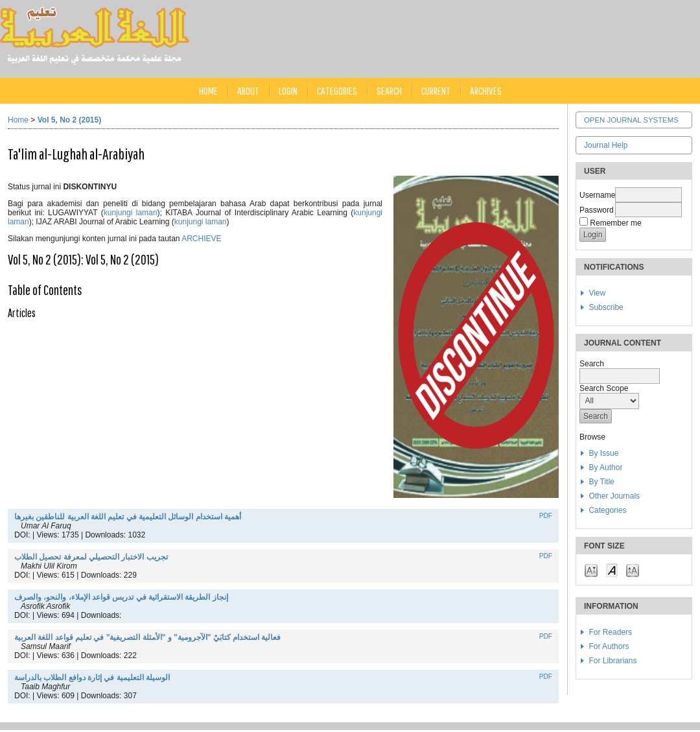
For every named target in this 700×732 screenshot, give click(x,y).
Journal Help (606, 145)
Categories (607, 510)
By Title (601, 482)
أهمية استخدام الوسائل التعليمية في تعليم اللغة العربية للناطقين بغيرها (128, 517)
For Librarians (612, 661)
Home (208, 90)
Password (597, 210)
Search (389, 90)
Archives (486, 90)
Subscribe (606, 307)
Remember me (615, 223)
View (597, 293)
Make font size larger (633, 570)
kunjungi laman (131, 213)
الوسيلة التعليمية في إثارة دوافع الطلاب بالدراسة (92, 678)
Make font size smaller (591, 570)
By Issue (603, 453)
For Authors (609, 646)
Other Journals (614, 496)
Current (436, 90)
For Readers (610, 632)
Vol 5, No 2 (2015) (69, 120)
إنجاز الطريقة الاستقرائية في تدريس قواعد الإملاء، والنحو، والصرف (121, 597)
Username (597, 195)
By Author (605, 467)
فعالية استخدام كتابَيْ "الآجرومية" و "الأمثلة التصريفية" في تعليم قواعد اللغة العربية (147, 637)
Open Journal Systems (631, 120)
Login (288, 90)
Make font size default (612, 570)
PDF (546, 516)
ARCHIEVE (201, 239)
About (248, 90)
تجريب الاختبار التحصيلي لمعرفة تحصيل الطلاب (91, 557)
